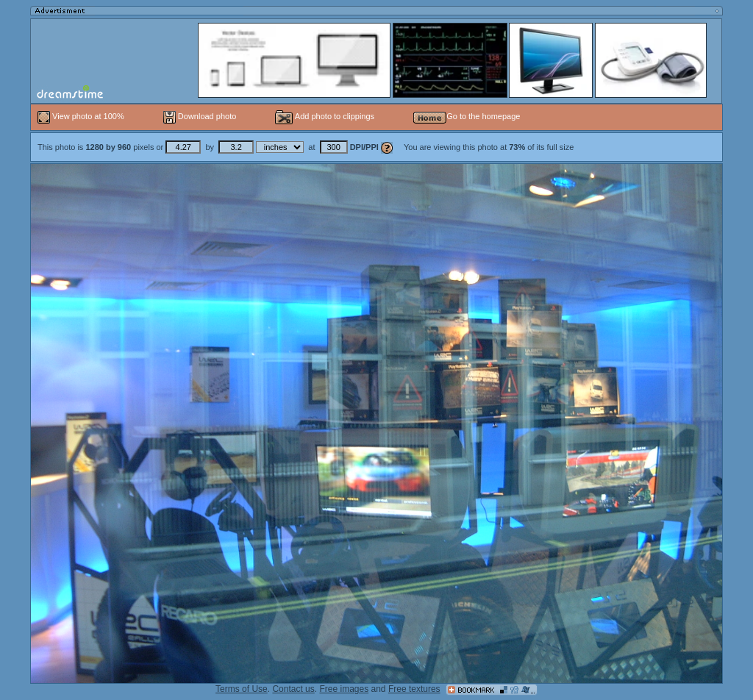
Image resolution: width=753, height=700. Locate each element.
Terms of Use (242, 689)
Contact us (293, 689)
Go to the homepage (467, 116)
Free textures (414, 689)
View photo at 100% (82, 116)
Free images (344, 689)
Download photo (200, 116)
